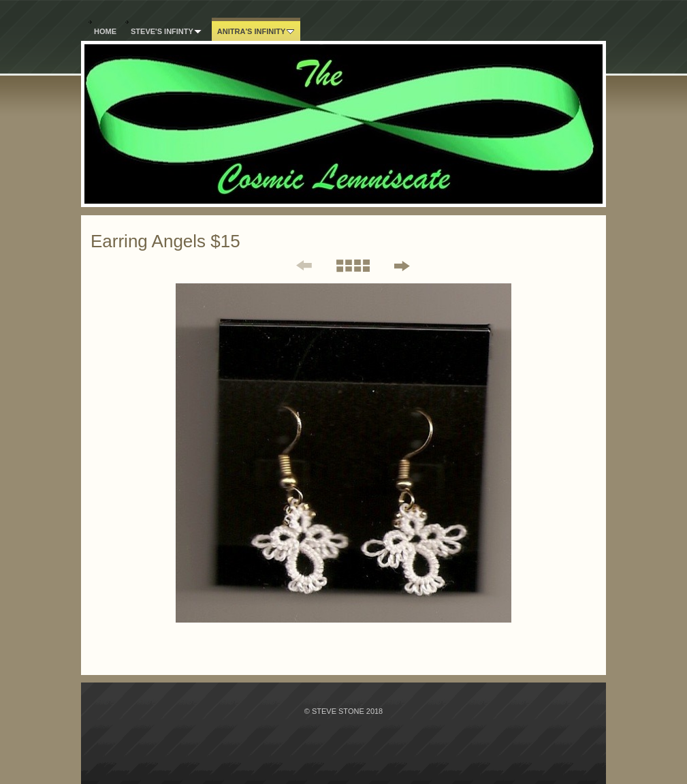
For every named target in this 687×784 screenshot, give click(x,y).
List (352, 266)
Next (401, 266)
